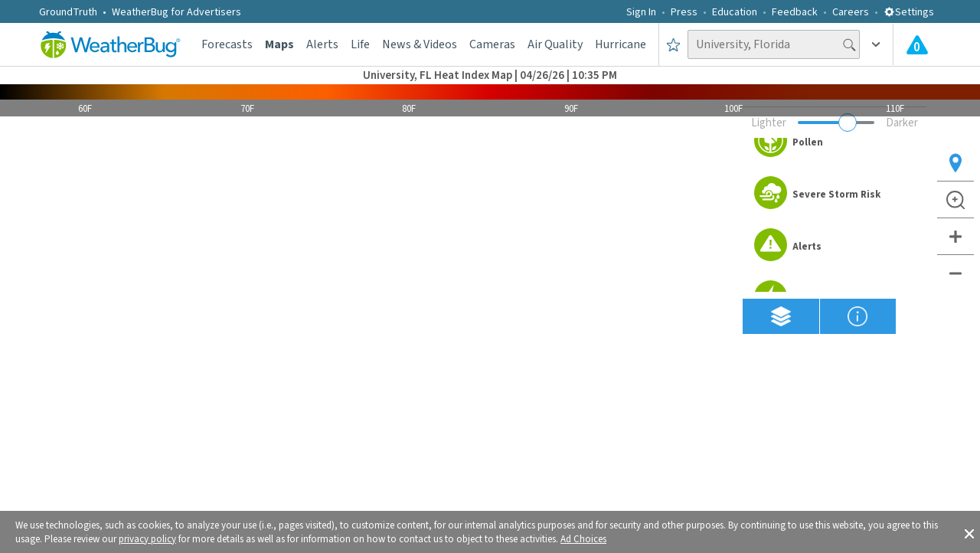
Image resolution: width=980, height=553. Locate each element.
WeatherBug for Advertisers (176, 12)
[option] (835, 142)
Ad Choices (583, 539)
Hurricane (621, 44)
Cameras (492, 44)
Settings (909, 12)
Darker (902, 123)
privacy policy (147, 539)
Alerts (322, 44)
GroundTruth (68, 12)
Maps (279, 44)
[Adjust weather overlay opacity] (836, 123)
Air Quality (555, 44)
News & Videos (420, 44)
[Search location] (774, 44)
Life (360, 44)
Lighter (769, 123)
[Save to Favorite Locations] (673, 44)
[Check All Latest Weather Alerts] (917, 44)
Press (684, 12)
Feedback (795, 12)
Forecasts (227, 44)
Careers (851, 12)
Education (735, 12)
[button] (969, 532)
